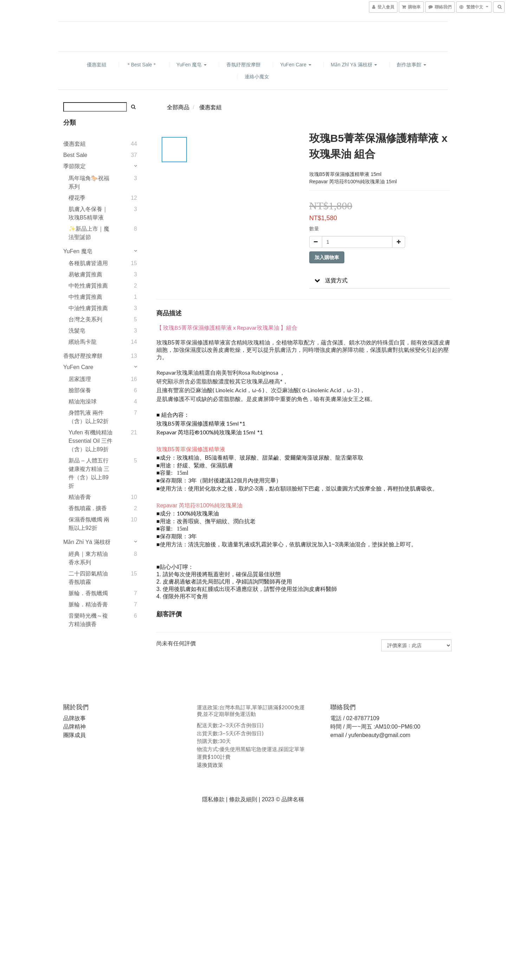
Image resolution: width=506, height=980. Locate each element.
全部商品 (178, 107)
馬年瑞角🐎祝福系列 (89, 182)
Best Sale (75, 155)
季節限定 (74, 166)
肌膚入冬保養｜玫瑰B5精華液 (88, 213)
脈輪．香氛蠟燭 (88, 593)
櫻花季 (77, 198)
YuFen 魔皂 (192, 65)
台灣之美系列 (85, 319)
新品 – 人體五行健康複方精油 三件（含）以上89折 (89, 473)
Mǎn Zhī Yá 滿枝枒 (354, 65)
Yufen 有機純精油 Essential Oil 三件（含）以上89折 (90, 441)
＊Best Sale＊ (142, 65)
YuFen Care (296, 65)
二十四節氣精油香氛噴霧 (88, 578)
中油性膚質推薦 (88, 308)
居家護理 (80, 379)
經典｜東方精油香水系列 (88, 558)
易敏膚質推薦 (85, 274)
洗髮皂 (77, 331)
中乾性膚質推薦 (88, 286)
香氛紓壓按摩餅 (244, 65)
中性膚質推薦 (85, 297)
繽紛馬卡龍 (83, 342)
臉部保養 (80, 390)
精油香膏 (80, 497)
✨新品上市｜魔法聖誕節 (89, 233)
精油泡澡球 (83, 402)
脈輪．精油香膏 (88, 604)
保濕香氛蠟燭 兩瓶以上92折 (89, 524)
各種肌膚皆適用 (88, 263)
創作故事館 (411, 65)
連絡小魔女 (257, 77)
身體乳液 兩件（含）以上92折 (89, 417)
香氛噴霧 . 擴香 (88, 508)
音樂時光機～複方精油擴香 (88, 620)
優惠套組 (97, 65)
